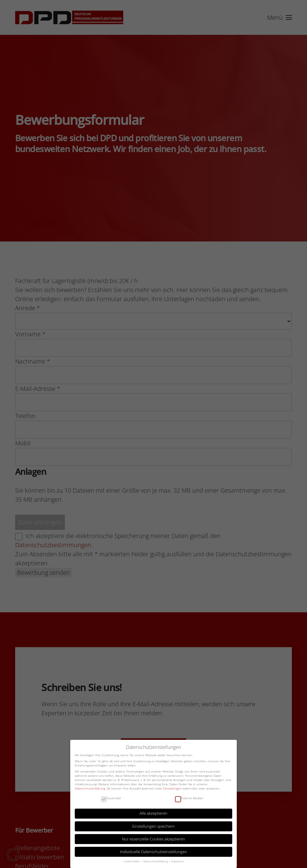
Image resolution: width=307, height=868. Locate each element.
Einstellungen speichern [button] (153, 826)
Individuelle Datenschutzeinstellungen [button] (153, 852)
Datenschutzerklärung (90, 788)
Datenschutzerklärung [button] (156, 861)
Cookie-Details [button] (132, 861)
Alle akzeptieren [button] (153, 813)
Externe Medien (189, 798)
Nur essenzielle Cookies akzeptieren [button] (153, 839)
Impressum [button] (178, 861)
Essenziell (111, 798)
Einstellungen (172, 788)
